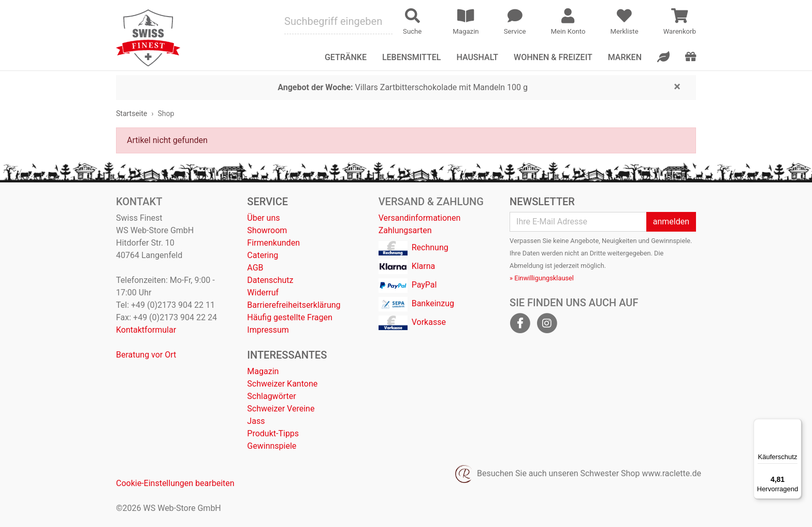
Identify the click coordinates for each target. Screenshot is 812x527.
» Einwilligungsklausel (542, 278)
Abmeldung (526, 266)
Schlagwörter (271, 396)
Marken (625, 57)
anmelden (671, 222)
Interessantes (287, 355)
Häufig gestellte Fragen (289, 317)
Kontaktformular (146, 330)
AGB (255, 268)
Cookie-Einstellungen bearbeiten (175, 483)
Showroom (267, 230)
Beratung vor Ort (146, 355)
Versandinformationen (420, 218)
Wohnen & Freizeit (553, 57)
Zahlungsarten (405, 230)
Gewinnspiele (272, 446)
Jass (256, 421)
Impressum (268, 330)
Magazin (263, 371)
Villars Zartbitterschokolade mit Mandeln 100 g (403, 87)
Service (267, 202)
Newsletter (542, 202)
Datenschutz (270, 280)
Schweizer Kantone (282, 384)
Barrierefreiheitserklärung (294, 305)
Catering (263, 255)
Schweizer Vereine (281, 409)
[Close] (677, 86)
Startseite (132, 113)
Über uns (263, 218)
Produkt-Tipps (273, 433)
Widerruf (263, 293)
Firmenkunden (273, 243)
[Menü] (795, 425)
